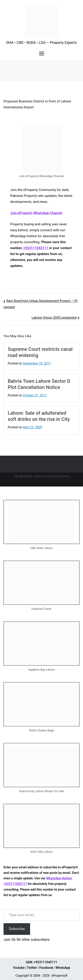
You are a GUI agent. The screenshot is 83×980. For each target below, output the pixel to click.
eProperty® (59, 976)
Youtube (19, 968)
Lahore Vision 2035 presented (54, 318)
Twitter (32, 968)
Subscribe (17, 929)
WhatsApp (63, 968)
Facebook (46, 968)
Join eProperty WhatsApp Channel (36, 213)
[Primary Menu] (42, 54)
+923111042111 (36, 248)
